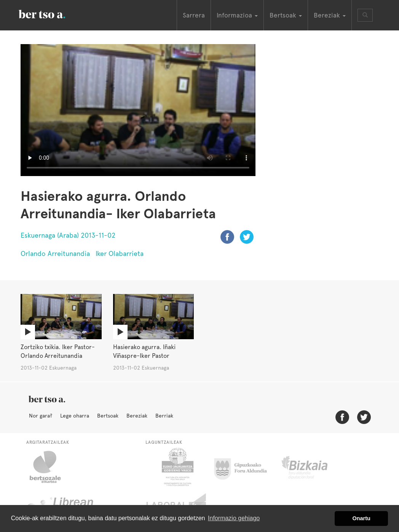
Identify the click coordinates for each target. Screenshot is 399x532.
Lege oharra (75, 416)
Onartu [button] (361, 518)
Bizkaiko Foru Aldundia (313, 467)
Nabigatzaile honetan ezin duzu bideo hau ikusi (138, 110)
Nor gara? (41, 416)
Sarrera (194, 15)
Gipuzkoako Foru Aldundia (245, 467)
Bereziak (137, 416)
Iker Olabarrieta (120, 253)
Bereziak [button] (330, 15)
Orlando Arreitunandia (55, 253)
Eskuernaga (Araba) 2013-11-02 (68, 235)
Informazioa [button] (237, 15)
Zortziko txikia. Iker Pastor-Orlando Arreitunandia (58, 351)
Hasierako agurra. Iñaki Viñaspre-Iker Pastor (144, 351)
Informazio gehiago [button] (234, 518)
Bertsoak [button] (286, 15)
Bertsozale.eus (50, 467)
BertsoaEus (53, 13)
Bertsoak (108, 416)
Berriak (164, 416)
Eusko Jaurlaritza (177, 467)
